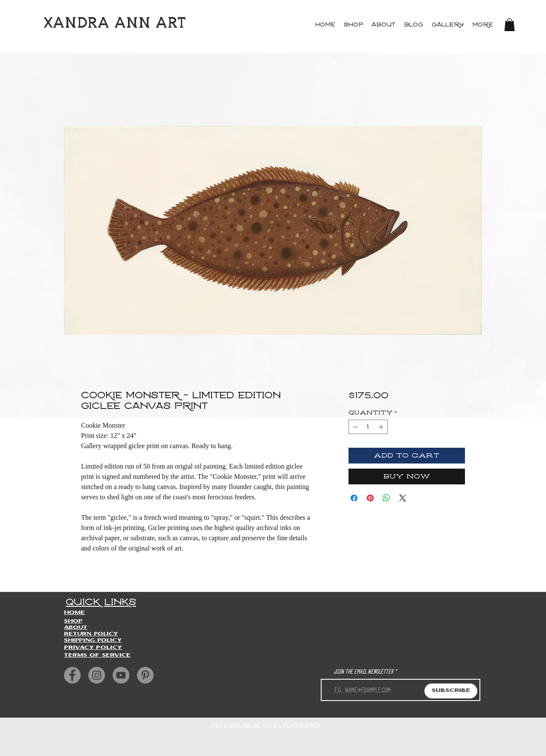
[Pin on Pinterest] (370, 498)
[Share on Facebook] (354, 498)
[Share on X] (403, 498)
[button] (510, 25)
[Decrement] (354, 427)
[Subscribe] (451, 691)
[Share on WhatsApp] (386, 498)
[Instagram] (97, 675)
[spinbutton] (368, 427)
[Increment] (382, 427)
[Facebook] (72, 675)
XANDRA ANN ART (115, 24)
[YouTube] (121, 675)
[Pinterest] (145, 675)
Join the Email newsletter (363, 672)
